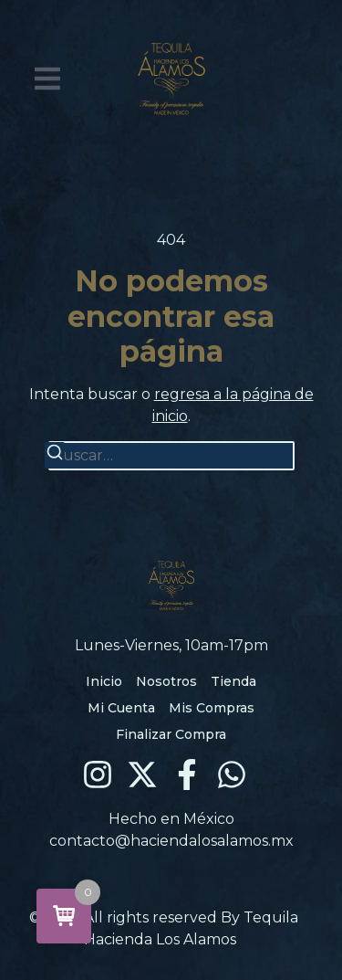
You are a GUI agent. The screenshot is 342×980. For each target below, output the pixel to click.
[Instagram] (98, 775)
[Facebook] (187, 775)
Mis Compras (212, 708)
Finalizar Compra (171, 734)
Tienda (233, 681)
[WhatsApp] (232, 775)
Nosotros (166, 681)
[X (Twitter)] (142, 775)
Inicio (104, 681)
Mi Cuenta (121, 708)
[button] (47, 79)
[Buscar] (55, 455)
